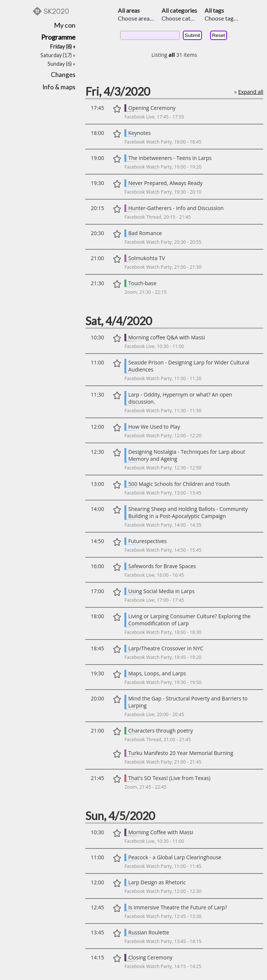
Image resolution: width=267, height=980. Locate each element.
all (172, 55)
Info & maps (59, 87)
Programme (58, 37)
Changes (63, 75)
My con (65, 25)
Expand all (251, 92)
